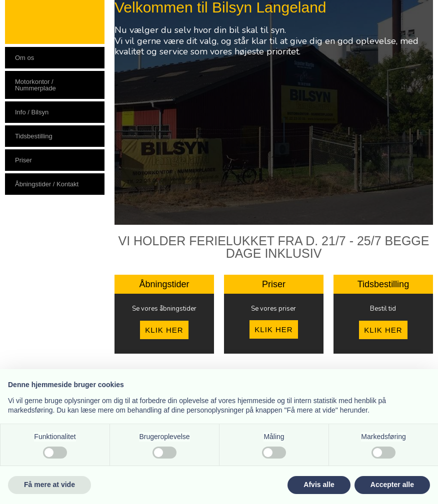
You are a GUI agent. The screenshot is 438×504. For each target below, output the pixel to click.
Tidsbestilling (34, 136)
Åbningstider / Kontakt (47, 184)
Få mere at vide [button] (49, 485)
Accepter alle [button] (392, 485)
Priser (23, 160)
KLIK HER (164, 330)
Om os (24, 58)
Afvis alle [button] (319, 485)
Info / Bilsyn (32, 112)
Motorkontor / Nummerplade (35, 85)
